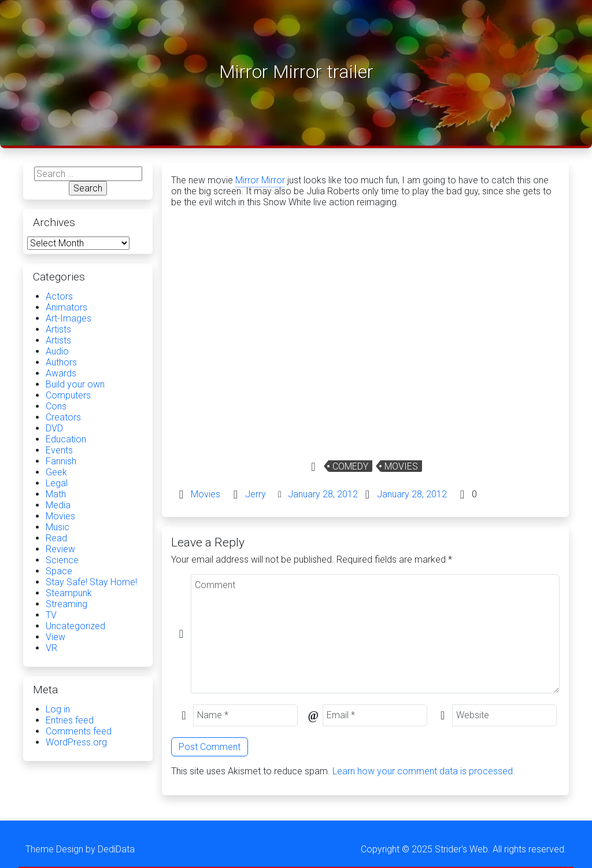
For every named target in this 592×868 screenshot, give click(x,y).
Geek (56, 472)
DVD (54, 428)
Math (56, 494)
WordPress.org (76, 742)
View (55, 637)
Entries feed (70, 720)
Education (66, 439)
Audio (57, 351)
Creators (63, 417)
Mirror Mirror (260, 180)
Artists (58, 329)
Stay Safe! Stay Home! (91, 582)
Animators (66, 307)
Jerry (256, 494)
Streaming (66, 604)
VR (51, 648)
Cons (56, 406)
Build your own (75, 384)
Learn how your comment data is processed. (424, 771)
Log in (58, 709)
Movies (401, 466)
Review (60, 549)
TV (51, 615)
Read (56, 538)
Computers (68, 395)
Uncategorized (75, 626)
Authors (61, 362)
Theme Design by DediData (80, 849)
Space (59, 571)
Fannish (61, 461)
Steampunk (69, 593)
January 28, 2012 (323, 494)
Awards (61, 373)
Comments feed (79, 731)
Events (59, 450)
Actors (59, 296)
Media (58, 505)
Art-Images (69, 318)
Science (62, 560)
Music (58, 527)
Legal (57, 483)
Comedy (350, 466)
